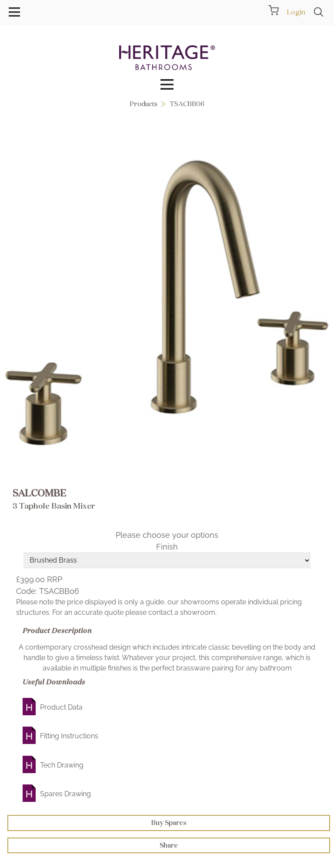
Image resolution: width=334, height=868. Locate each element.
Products (144, 104)
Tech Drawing (62, 765)
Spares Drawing (65, 794)
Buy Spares (169, 823)
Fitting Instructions (69, 736)
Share (169, 845)
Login (296, 12)
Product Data (61, 707)
